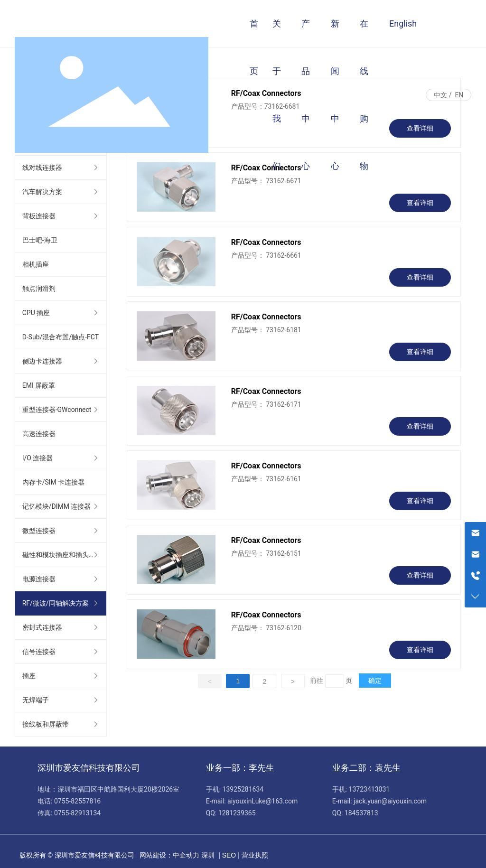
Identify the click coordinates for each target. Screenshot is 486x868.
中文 (440, 95)
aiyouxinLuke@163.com (262, 801)
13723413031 (369, 789)
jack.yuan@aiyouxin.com (390, 801)
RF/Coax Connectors (266, 242)
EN (459, 95)
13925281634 (243, 789)
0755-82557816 (77, 801)
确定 (375, 681)
